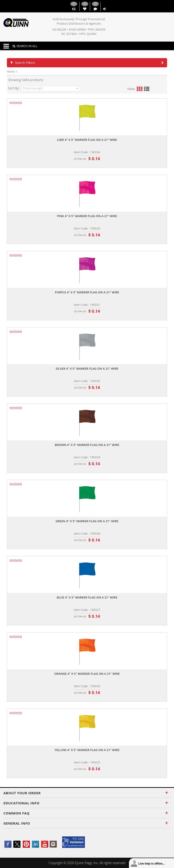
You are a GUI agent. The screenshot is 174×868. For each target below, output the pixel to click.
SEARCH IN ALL (25, 46)
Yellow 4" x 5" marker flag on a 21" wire (87, 750)
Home (11, 72)
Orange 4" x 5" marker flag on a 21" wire (87, 674)
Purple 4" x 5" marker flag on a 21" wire (87, 292)
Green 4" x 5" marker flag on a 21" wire (87, 521)
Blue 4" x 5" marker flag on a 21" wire (87, 597)
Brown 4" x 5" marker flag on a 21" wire (87, 445)
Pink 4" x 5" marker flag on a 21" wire (87, 216)
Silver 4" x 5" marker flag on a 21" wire (87, 369)
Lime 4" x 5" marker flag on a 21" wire (87, 140)
